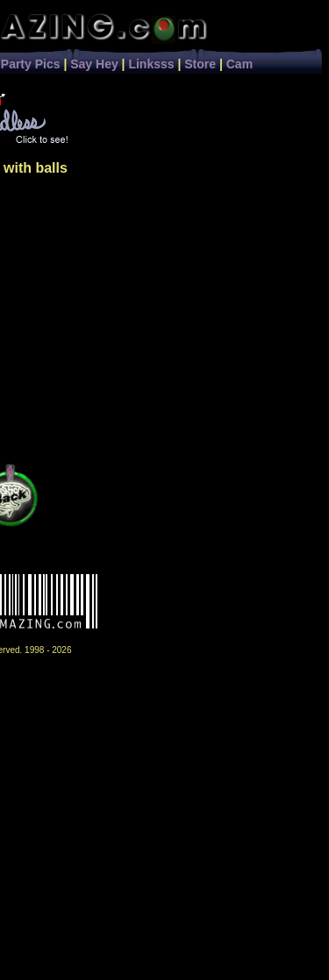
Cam (240, 64)
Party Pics (31, 64)
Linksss (151, 64)
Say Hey (94, 64)
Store (200, 64)
